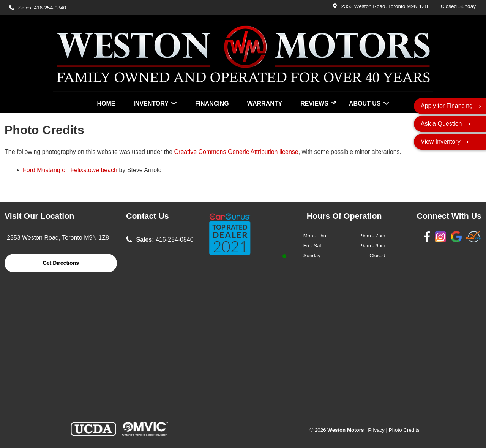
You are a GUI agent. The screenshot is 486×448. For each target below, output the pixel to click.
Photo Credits (404, 430)
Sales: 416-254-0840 (42, 8)
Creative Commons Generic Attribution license (236, 152)
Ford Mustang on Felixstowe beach (70, 170)
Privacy (376, 430)
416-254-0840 (175, 240)
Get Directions (61, 263)
